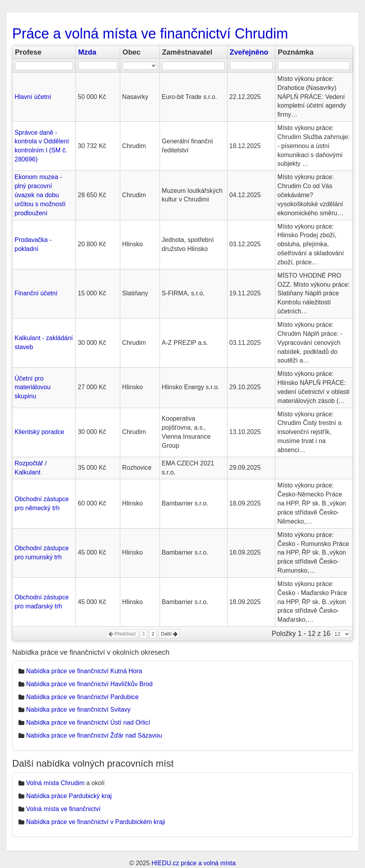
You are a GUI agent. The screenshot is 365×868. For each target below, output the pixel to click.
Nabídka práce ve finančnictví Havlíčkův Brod (89, 684)
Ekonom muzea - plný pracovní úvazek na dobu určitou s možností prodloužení (40, 195)
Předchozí (122, 634)
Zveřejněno (249, 52)
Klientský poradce (39, 432)
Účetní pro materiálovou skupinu (33, 387)
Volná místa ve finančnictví (63, 809)
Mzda (87, 52)
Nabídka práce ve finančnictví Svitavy (78, 710)
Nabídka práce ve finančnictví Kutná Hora (84, 671)
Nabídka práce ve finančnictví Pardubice (82, 697)
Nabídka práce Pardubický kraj (69, 796)
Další (170, 634)
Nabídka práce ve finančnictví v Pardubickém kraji (95, 822)
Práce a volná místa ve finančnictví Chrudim (150, 34)
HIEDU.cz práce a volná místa (193, 863)
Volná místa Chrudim (55, 783)
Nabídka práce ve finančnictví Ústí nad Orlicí (88, 722)
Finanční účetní (36, 293)
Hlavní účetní (33, 97)
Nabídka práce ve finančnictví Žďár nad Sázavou (94, 735)
